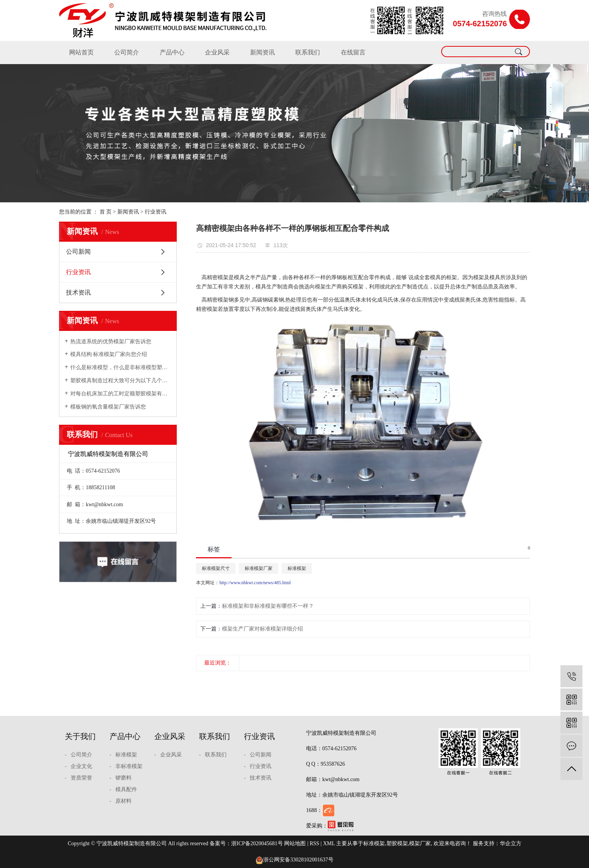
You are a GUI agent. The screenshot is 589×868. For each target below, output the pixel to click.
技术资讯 (78, 292)
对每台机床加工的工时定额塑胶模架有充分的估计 (121, 394)
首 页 (106, 212)
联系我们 (308, 52)
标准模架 (297, 568)
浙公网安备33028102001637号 (294, 860)
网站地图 (295, 843)
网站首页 (81, 52)
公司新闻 (78, 252)
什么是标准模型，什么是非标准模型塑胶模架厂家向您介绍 (121, 367)
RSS (314, 843)
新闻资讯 (262, 52)
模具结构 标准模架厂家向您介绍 (109, 354)
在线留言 (353, 52)
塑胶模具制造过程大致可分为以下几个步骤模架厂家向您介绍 (121, 381)
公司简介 (127, 52)
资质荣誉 (81, 778)
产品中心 (172, 52)
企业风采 (217, 52)
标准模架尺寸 (216, 568)
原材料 (124, 801)
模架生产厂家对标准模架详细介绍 (262, 629)
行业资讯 (156, 212)
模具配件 (126, 789)
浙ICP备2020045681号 (257, 843)
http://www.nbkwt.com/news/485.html (255, 583)
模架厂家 (420, 843)
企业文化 (81, 766)
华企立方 (511, 843)
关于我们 (80, 736)
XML (329, 843)
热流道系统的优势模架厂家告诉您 (111, 342)
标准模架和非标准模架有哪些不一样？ (268, 606)
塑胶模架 (397, 843)
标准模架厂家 (259, 568)
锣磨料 (124, 778)
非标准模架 (129, 766)
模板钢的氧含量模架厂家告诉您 (108, 407)
